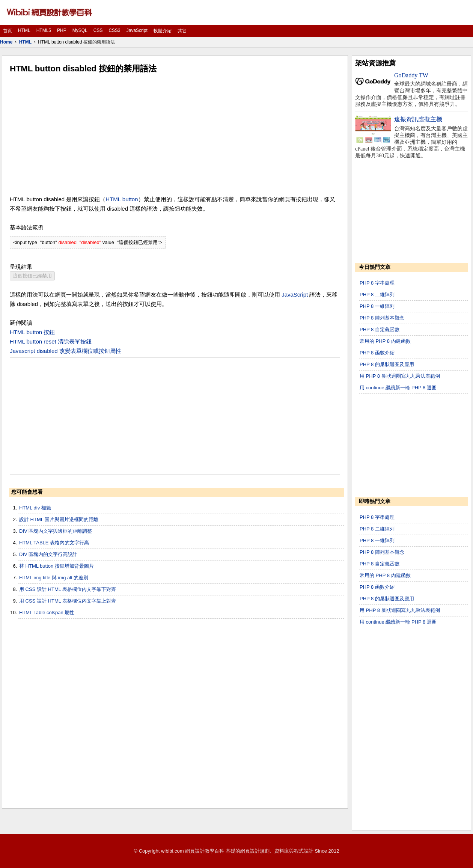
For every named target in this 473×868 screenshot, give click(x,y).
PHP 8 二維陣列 (377, 295)
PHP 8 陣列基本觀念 (382, 318)
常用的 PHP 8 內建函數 (385, 341)
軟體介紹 (163, 31)
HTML (24, 30)
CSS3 (114, 30)
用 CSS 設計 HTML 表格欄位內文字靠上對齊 (68, 601)
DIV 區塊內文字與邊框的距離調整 (56, 531)
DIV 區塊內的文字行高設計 (48, 554)
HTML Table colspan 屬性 (47, 613)
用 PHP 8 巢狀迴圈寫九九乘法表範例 (400, 376)
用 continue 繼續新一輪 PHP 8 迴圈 (398, 388)
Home (6, 42)
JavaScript (137, 30)
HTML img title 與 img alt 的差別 (54, 578)
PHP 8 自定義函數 (380, 329)
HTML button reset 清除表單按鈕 (51, 341)
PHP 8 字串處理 (377, 283)
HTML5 (44, 30)
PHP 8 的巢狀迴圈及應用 (387, 364)
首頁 (8, 31)
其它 (182, 31)
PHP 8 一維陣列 (377, 306)
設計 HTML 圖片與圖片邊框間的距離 (59, 519)
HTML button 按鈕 (32, 332)
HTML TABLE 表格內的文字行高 (54, 543)
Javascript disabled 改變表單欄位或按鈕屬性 (66, 351)
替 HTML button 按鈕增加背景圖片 (56, 566)
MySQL (80, 30)
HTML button (122, 199)
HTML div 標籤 (35, 508)
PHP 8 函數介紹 (377, 353)
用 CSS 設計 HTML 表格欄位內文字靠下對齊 (68, 589)
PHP (62, 30)
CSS (98, 30)
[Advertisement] (175, 134)
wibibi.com (172, 851)
